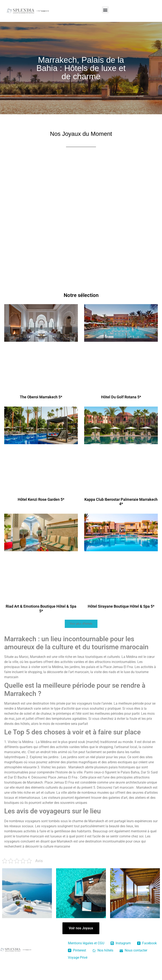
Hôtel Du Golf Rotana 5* (121, 397)
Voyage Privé (78, 958)
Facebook (147, 943)
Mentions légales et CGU (86, 943)
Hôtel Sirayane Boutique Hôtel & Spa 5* (121, 606)
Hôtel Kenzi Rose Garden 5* (41, 499)
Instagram (121, 943)
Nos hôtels (103, 950)
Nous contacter (133, 950)
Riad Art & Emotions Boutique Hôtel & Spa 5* (41, 609)
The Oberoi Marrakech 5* (41, 397)
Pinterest (77, 950)
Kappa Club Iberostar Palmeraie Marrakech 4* (121, 502)
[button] (105, 10)
